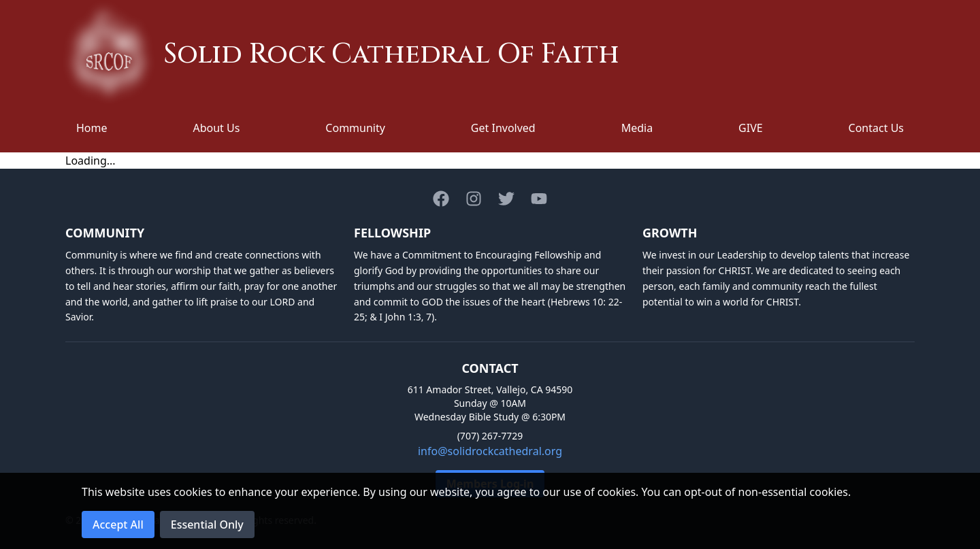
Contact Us (876, 128)
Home (92, 128)
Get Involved (503, 128)
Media (637, 128)
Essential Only (207, 525)
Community (355, 128)
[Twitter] (506, 199)
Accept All (118, 525)
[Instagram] (474, 199)
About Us (216, 128)
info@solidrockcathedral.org (490, 451)
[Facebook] (441, 199)
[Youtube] (539, 199)
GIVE (751, 128)
